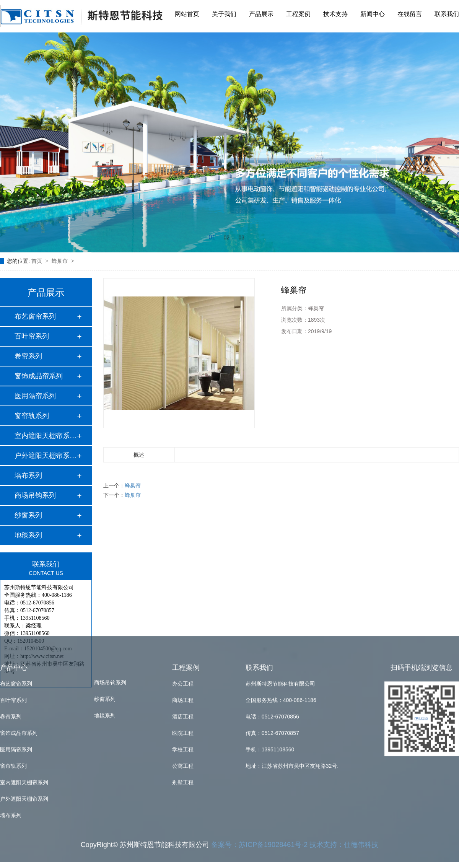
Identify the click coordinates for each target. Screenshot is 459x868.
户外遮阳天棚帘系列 (24, 715)
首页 (37, 261)
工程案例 (298, 13)
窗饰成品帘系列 (39, 376)
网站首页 (187, 13)
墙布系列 (28, 476)
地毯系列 (28, 535)
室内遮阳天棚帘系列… (46, 436)
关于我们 (224, 13)
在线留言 (410, 13)
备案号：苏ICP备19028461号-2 (259, 761)
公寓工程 (183, 682)
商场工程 (183, 616)
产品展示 (261, 13)
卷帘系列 (28, 356)
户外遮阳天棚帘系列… (46, 456)
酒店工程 (183, 633)
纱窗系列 (28, 515)
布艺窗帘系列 (35, 316)
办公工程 (183, 600)
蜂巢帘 (60, 261)
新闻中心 (373, 13)
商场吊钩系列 (35, 495)
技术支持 (335, 13)
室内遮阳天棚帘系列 (24, 699)
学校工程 (183, 666)
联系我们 (447, 13)
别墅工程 (183, 699)
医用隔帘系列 (35, 396)
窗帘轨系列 (32, 416)
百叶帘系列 (32, 336)
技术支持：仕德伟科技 (344, 761)
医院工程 (183, 649)
